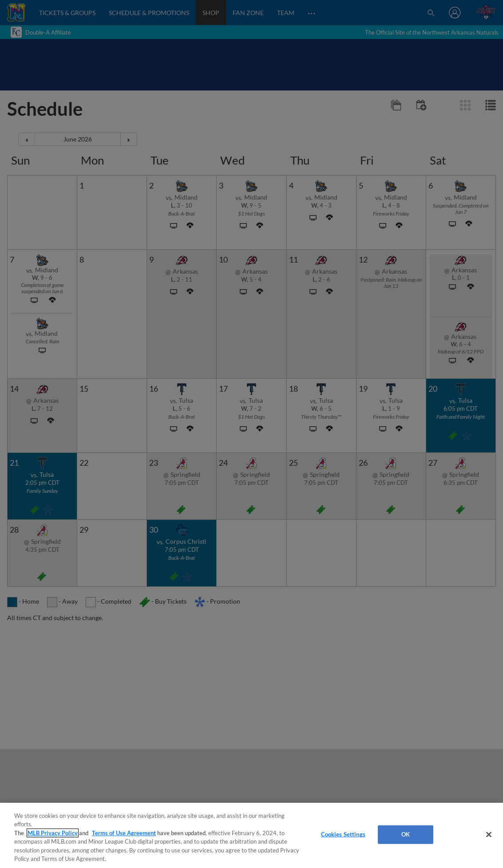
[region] (251, 835)
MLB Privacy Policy (53, 833)
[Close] (489, 835)
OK (406, 834)
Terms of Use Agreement (124, 833)
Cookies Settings (343, 834)
